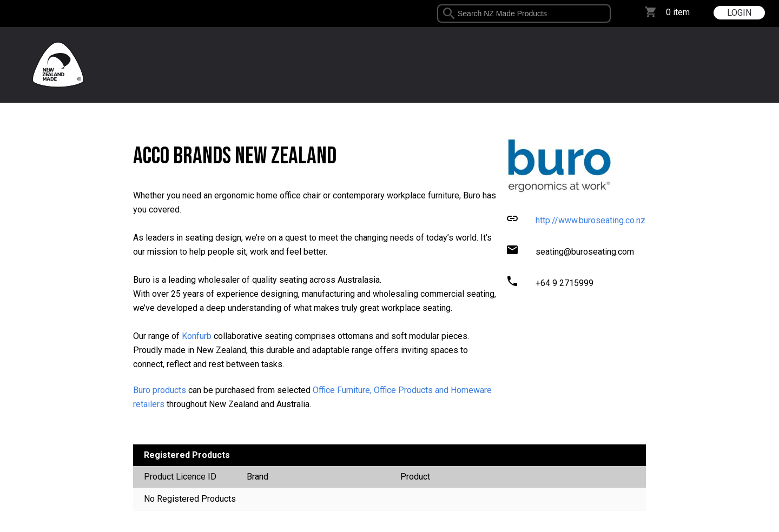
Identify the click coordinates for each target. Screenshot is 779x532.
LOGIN (739, 13)
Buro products (160, 390)
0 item (678, 12)
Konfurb (197, 336)
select (607, 14)
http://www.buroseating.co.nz (590, 220)
